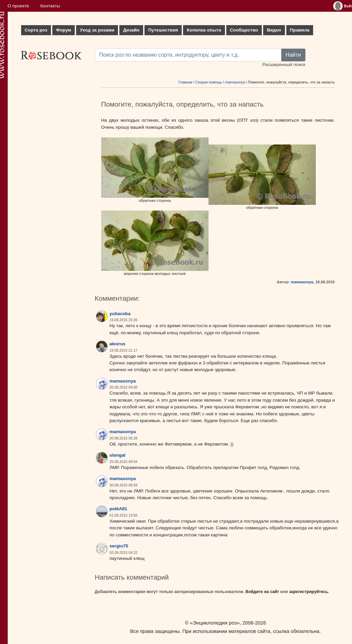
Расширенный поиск (284, 65)
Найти (293, 55)
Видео (274, 30)
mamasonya (235, 82)
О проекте (18, 6)
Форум (64, 30)
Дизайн (131, 30)
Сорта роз (36, 30)
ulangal (118, 455)
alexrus (118, 344)
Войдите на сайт (262, 592)
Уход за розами (97, 30)
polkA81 (119, 509)
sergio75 (119, 546)
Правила (300, 30)
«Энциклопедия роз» (215, 623)
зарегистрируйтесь (308, 592)
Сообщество (244, 30)
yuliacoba (120, 314)
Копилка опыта (204, 30)
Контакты (50, 6)
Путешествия (163, 30)
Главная (185, 82)
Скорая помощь (209, 82)
